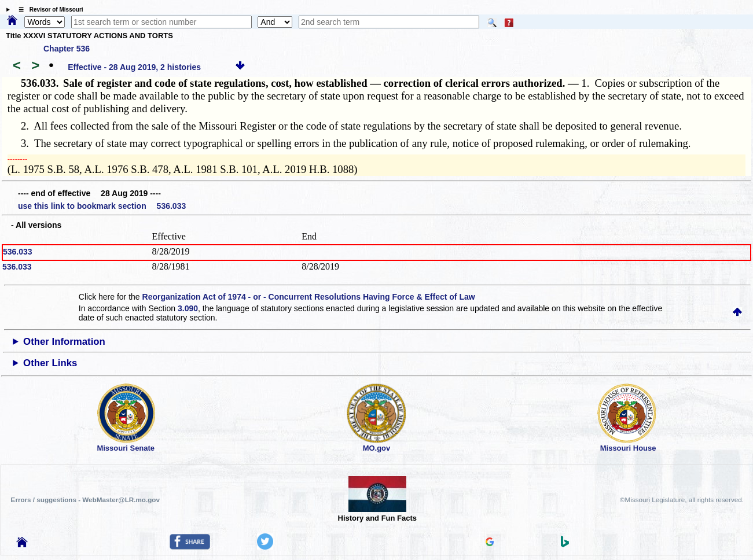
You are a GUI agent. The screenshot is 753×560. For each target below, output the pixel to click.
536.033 (18, 252)
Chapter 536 (67, 49)
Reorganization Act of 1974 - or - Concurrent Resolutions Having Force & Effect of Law (309, 297)
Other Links (50, 363)
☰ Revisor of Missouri (48, 10)
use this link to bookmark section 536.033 (102, 206)
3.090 (188, 308)
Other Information (64, 342)
